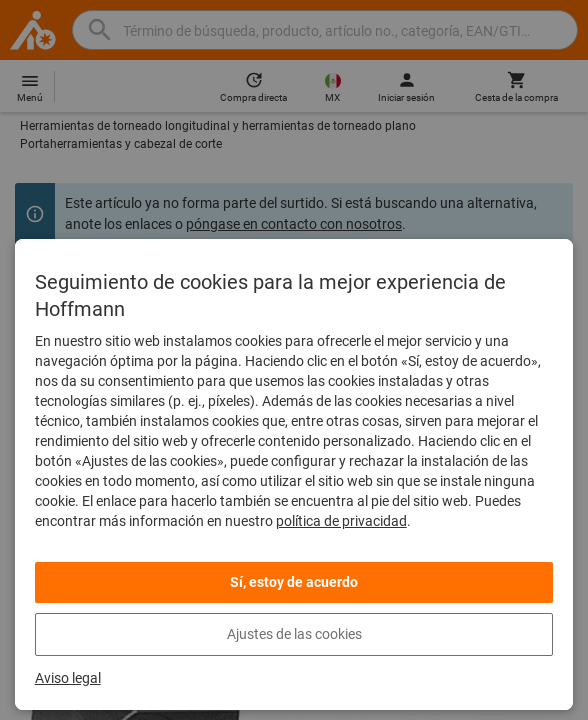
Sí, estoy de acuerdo (294, 582)
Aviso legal (68, 678)
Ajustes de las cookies (294, 634)
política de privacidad (341, 521)
